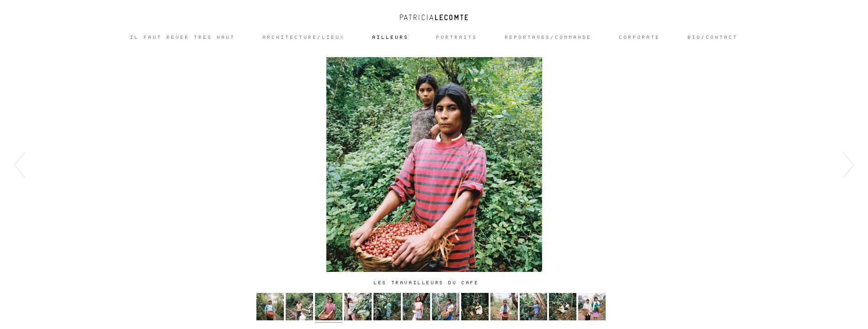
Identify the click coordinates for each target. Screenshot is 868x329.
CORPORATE (640, 37)
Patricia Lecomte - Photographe (434, 17)
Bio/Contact (713, 37)
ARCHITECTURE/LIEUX (304, 37)
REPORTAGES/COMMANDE (548, 37)
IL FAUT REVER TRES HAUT (183, 37)
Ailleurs (391, 37)
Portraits (457, 37)
